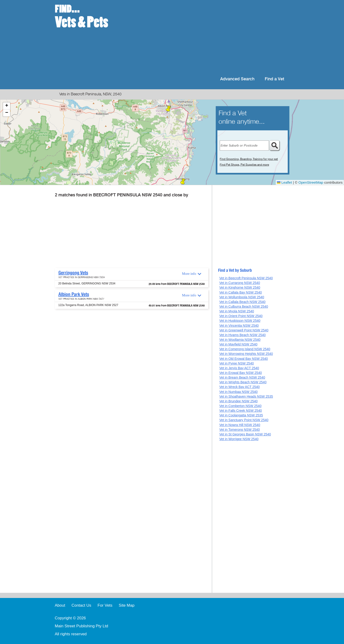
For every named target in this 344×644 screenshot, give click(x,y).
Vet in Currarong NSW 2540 (240, 283)
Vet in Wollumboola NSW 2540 (242, 297)
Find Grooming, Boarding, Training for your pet (249, 159)
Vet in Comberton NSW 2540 (240, 406)
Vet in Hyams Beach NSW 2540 (242, 335)
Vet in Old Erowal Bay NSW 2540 (244, 359)
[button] (183, 182)
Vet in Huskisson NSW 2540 (240, 321)
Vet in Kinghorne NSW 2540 (240, 287)
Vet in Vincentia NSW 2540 (239, 326)
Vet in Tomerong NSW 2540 (240, 430)
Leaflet (284, 182)
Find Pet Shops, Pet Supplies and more (244, 165)
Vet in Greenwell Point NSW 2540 (244, 330)
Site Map (127, 605)
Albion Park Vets (74, 294)
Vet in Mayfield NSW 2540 (238, 344)
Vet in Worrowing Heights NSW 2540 (246, 354)
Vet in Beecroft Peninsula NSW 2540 (246, 278)
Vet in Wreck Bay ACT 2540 (239, 387)
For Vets (105, 605)
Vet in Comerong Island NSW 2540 (245, 349)
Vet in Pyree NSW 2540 (236, 363)
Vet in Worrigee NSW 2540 (239, 439)
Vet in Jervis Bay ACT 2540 (239, 368)
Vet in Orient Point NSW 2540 (241, 316)
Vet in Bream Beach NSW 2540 (242, 377)
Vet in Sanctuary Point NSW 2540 (244, 420)
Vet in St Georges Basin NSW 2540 (245, 434)
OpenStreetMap (311, 182)
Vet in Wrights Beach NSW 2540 (243, 382)
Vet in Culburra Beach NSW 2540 (244, 306)
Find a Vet (274, 79)
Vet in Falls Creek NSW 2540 (240, 411)
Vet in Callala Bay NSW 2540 (240, 292)
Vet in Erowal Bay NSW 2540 (240, 373)
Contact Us (81, 605)
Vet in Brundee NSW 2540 (238, 401)
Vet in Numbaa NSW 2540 (238, 392)
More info (189, 274)
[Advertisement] (202, 38)
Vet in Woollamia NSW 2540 (240, 340)
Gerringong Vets (73, 273)
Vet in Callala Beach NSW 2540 (242, 302)
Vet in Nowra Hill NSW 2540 (240, 425)
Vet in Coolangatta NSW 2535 (241, 415)
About (60, 605)
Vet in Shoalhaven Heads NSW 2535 (246, 396)
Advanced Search (237, 79)
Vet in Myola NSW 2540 (237, 311)
